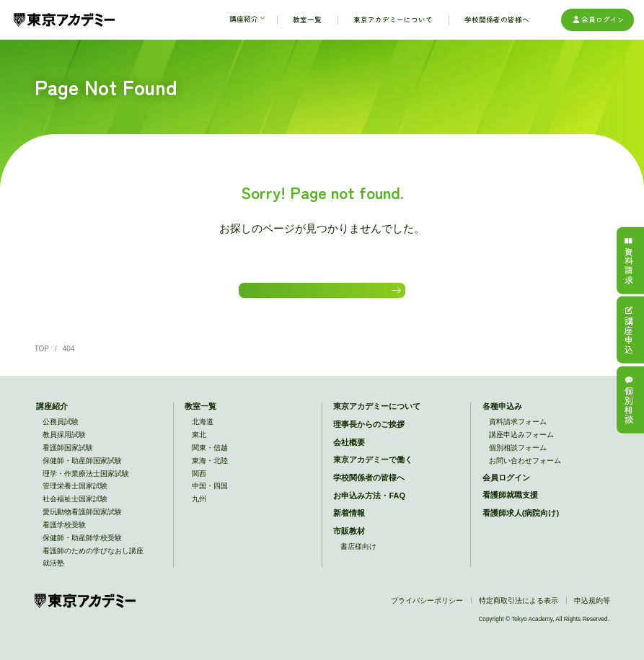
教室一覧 (200, 415)
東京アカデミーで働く (373, 469)
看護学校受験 (64, 534)
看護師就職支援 (510, 504)
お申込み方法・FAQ (369, 504)
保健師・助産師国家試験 (82, 470)
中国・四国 (210, 495)
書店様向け (358, 556)
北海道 (203, 431)
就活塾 (53, 572)
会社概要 (349, 451)
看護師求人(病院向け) (521, 522)
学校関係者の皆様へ (369, 487)
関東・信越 (210, 457)
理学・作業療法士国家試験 (86, 482)
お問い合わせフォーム (525, 470)
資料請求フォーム (518, 431)
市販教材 (349, 540)
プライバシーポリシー (427, 610)
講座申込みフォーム (521, 444)
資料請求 (628, 260)
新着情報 (349, 522)
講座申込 (628, 330)
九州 (199, 508)
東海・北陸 (210, 470)
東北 (199, 444)
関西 (199, 482)
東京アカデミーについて (377, 415)
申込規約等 (592, 610)
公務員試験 (61, 431)
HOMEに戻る (318, 295)
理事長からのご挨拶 (369, 434)
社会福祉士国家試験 (75, 508)
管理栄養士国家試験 (75, 495)
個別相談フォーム (518, 457)
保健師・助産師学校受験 (82, 547)
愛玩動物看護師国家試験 (82, 521)
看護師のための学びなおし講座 (93, 559)
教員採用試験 (64, 444)
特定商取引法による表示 (519, 610)
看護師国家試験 (68, 457)
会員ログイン (598, 20)
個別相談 (628, 400)
